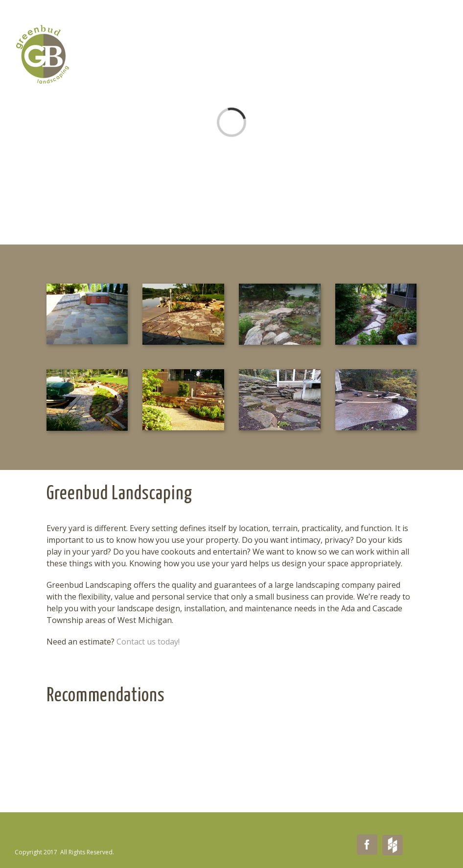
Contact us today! (148, 642)
